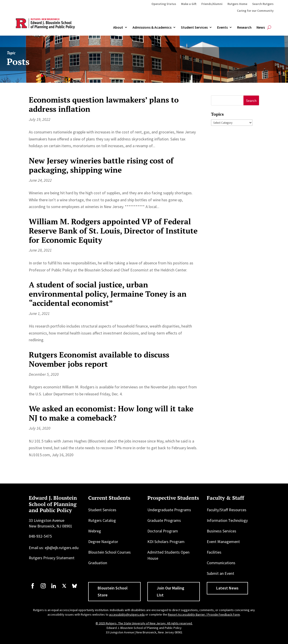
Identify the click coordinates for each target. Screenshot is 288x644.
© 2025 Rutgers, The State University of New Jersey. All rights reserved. (144, 623)
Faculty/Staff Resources (227, 510)
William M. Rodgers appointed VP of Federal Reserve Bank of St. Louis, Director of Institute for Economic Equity (113, 231)
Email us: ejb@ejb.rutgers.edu (54, 548)
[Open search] (269, 28)
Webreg (95, 531)
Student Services (194, 28)
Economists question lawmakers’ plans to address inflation (104, 104)
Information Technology (227, 520)
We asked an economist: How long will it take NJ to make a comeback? (111, 413)
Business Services (222, 531)
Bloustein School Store (113, 591)
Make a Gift (189, 4)
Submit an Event (220, 573)
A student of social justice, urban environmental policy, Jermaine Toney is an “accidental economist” (108, 294)
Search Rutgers (263, 4)
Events (222, 28)
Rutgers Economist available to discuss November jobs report (99, 359)
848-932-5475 (40, 536)
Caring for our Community (255, 11)
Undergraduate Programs (169, 510)
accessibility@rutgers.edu (127, 614)
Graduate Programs (164, 520)
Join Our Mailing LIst (171, 591)
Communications (221, 563)
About (118, 28)
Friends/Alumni (212, 4)
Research (244, 28)
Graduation (98, 563)
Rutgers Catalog (102, 520)
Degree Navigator (103, 542)
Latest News (227, 588)
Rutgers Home (237, 4)
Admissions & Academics (152, 28)
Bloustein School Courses (109, 552)
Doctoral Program (163, 531)
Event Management (223, 542)
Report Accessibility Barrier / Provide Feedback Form (204, 614)
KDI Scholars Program (166, 542)
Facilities (214, 552)
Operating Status (164, 4)
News (261, 28)
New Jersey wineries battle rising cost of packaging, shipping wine (101, 165)
